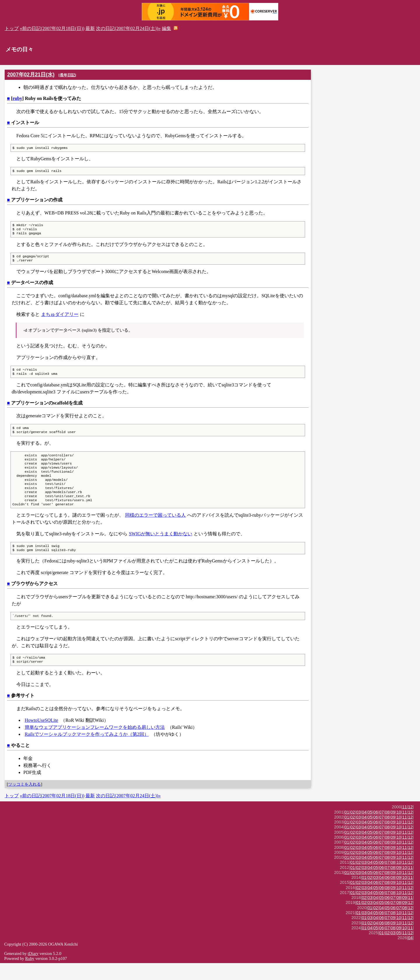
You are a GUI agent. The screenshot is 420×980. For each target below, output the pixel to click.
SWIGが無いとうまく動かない (161, 548)
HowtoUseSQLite (42, 737)
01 (347, 829)
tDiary (33, 970)
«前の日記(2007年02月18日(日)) (52, 28)
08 (387, 829)
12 (410, 824)
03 (358, 829)
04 (364, 829)
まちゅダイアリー (60, 318)
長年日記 (67, 75)
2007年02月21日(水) (31, 75)
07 (381, 829)
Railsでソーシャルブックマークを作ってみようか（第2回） (87, 751)
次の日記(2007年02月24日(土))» (128, 28)
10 (399, 829)
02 (353, 829)
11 (405, 824)
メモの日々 (19, 49)
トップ (12, 28)
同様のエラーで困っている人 (155, 529)
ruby (17, 98)
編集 (167, 28)
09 (393, 829)
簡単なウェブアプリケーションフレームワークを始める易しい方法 (95, 744)
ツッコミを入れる (24, 801)
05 (370, 829)
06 (376, 829)
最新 (90, 28)
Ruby (30, 975)
